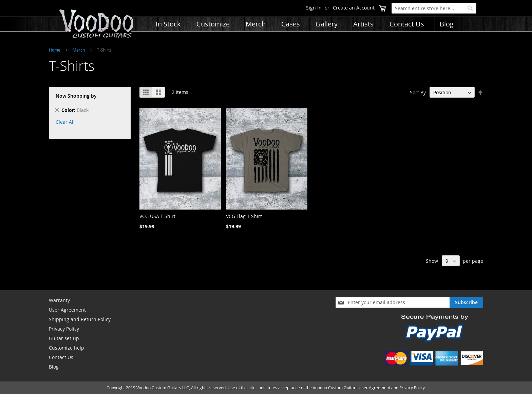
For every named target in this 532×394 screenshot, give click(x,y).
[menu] (340, 20)
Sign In (314, 8)
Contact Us (61, 357)
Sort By (418, 92)
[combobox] (434, 8)
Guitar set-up (64, 338)
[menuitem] (168, 24)
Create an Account (354, 8)
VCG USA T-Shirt (157, 216)
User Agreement (67, 310)
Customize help (66, 348)
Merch (79, 50)
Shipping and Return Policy (80, 319)
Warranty (59, 300)
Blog (54, 367)
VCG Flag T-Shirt (244, 216)
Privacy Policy (64, 329)
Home (55, 50)
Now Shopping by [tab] (76, 96)
